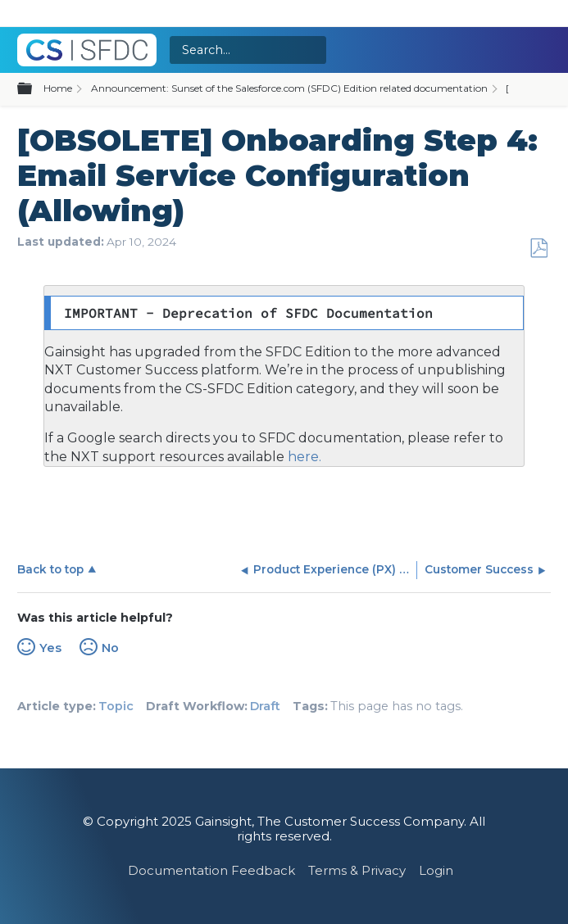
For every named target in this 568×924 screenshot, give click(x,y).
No (110, 648)
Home (58, 88)
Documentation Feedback (211, 870)
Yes (50, 648)
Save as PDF (538, 249)
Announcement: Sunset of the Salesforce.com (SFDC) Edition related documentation (289, 88)
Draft (265, 706)
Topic (116, 706)
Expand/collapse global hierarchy (34, 89)
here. (303, 457)
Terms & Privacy (357, 870)
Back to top (50, 569)
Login (436, 870)
